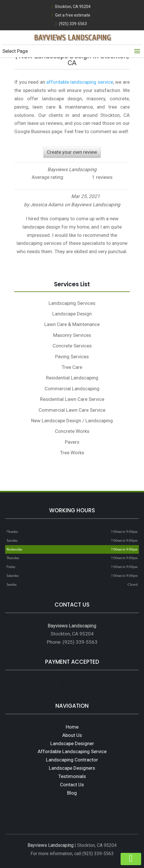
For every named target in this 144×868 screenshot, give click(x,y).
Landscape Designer (72, 743)
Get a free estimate (71, 15)
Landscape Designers (72, 768)
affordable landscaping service (80, 82)
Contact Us (72, 785)
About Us (72, 735)
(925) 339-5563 (71, 24)
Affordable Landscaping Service (72, 751)
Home (72, 727)
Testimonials (72, 776)
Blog (72, 793)
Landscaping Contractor (72, 760)
